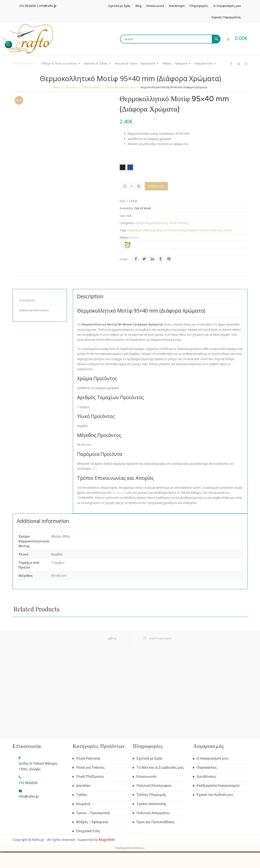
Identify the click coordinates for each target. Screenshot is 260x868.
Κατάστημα (177, 6)
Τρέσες (82, 795)
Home (57, 87)
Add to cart (162, 186)
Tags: (123, 230)
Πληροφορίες (199, 6)
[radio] (123, 167)
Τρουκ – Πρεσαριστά (93, 813)
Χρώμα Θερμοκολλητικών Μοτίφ (143, 156)
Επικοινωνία (155, 6)
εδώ (94, 469)
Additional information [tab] (34, 310)
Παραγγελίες (207, 767)
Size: (123, 216)
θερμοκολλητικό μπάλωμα (205, 230)
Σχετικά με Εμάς (119, 6)
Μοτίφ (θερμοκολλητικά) (121, 87)
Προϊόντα (71, 87)
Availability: (127, 208)
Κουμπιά (83, 804)
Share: (124, 259)
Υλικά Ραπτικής (91, 87)
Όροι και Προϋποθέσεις (155, 822)
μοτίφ (228, 230)
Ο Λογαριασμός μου (227, 6)
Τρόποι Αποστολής (151, 804)
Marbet (135, 237)
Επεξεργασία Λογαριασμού (218, 785)
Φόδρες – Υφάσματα (92, 822)
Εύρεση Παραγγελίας (226, 17)
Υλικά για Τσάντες (90, 767)
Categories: (127, 223)
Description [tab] (27, 300)
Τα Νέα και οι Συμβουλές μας (160, 767)
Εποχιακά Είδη (88, 831)
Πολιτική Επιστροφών (154, 785)
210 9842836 (28, 6)
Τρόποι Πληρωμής (151, 795)
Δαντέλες (83, 785)
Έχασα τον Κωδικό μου (215, 795)
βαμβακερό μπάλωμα (141, 230)
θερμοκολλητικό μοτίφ (172, 230)
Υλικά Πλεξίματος (90, 776)
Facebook (119, 493)
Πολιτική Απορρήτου (153, 813)
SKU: (123, 201)
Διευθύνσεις (206, 776)
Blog (138, 6)
